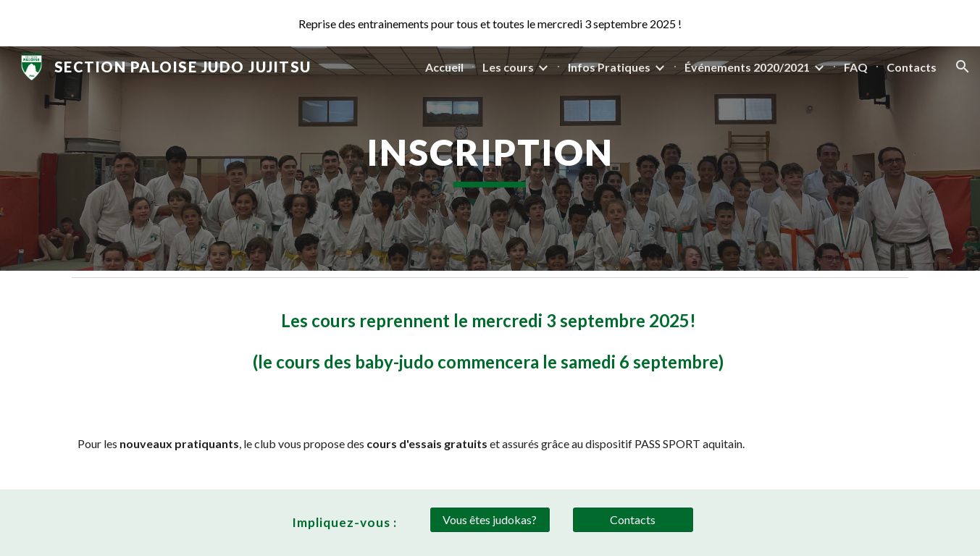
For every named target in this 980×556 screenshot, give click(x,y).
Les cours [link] (508, 67)
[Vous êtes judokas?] (490, 520)
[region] (490, 23)
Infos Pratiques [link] (609, 67)
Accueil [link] (444, 67)
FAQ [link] (856, 67)
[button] (963, 67)
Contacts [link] (912, 67)
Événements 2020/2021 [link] (747, 67)
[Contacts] (633, 520)
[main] (490, 159)
